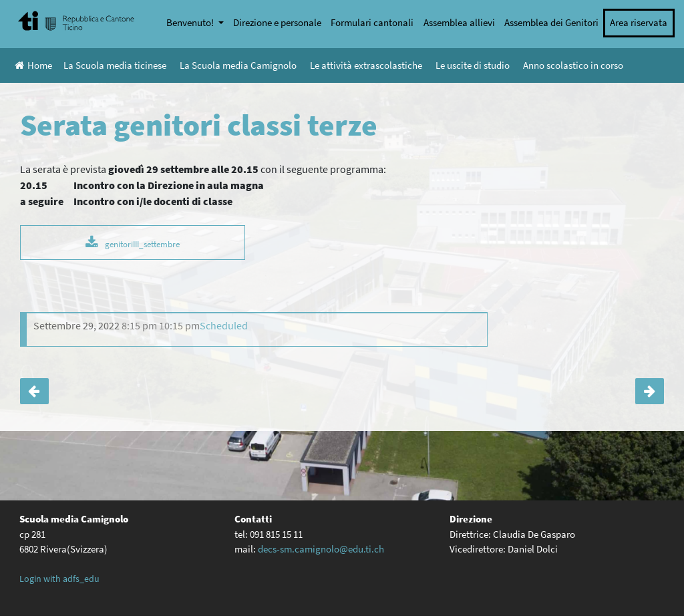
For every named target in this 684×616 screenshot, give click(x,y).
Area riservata (639, 22)
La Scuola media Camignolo (238, 65)
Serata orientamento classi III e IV (650, 391)
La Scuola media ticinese (115, 65)
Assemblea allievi (459, 22)
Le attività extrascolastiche (366, 65)
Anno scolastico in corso (573, 65)
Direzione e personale (277, 22)
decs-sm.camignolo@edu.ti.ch (321, 549)
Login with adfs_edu (59, 579)
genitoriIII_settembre (142, 244)
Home (33, 65)
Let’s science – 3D (34, 391)
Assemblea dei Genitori (551, 22)
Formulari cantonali (372, 22)
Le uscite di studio (473, 65)
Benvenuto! (191, 22)
